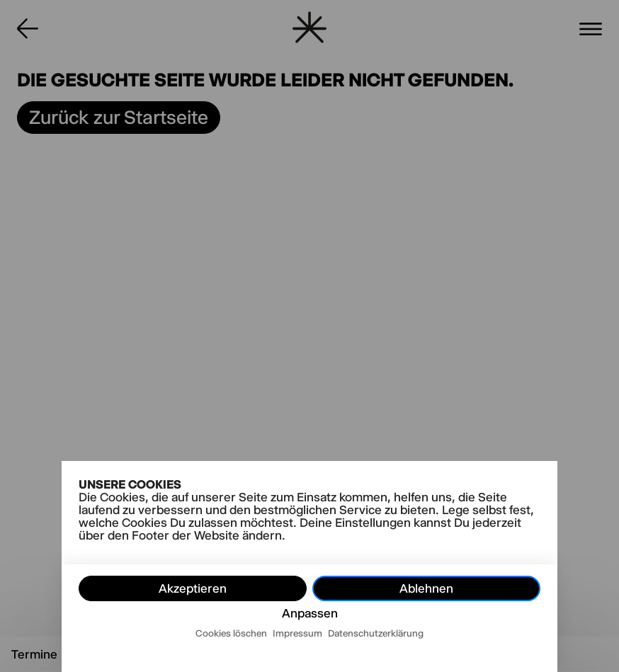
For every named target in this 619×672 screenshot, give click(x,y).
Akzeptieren (193, 588)
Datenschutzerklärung (376, 633)
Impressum (297, 633)
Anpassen (310, 613)
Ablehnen (426, 588)
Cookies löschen (231, 633)
